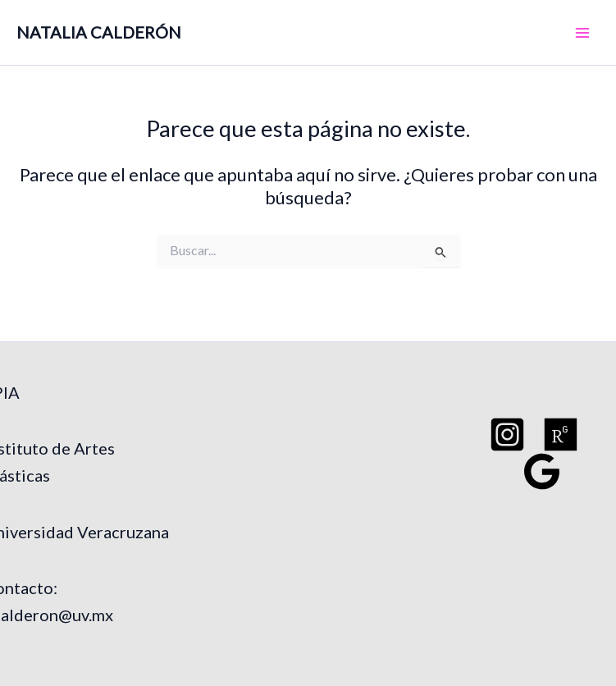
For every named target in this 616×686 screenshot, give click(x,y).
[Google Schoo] (542, 471)
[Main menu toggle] (582, 33)
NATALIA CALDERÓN (99, 32)
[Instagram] (507, 434)
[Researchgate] (561, 434)
